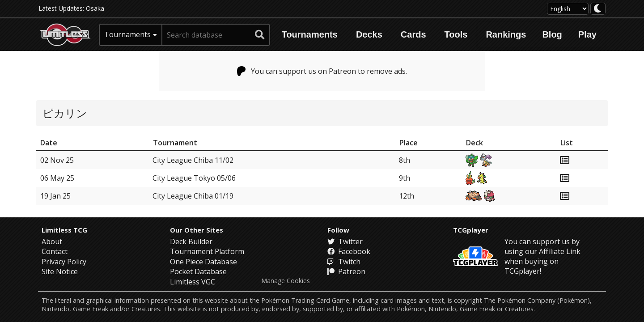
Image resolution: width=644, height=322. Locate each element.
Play (587, 34)
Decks (369, 34)
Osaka (95, 8)
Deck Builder (191, 241)
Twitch (344, 262)
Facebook (349, 251)
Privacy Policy (64, 262)
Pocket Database (198, 271)
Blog (552, 34)
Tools (456, 34)
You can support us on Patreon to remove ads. (322, 71)
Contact (55, 251)
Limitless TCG (64, 230)
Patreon (346, 271)
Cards (413, 34)
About (52, 241)
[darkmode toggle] (598, 9)
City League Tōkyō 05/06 (194, 178)
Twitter (345, 241)
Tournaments (310, 34)
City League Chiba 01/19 (193, 196)
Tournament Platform (207, 251)
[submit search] (260, 35)
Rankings (506, 34)
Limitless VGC (193, 282)
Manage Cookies (286, 281)
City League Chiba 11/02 (193, 160)
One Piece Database (203, 262)
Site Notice (60, 271)
